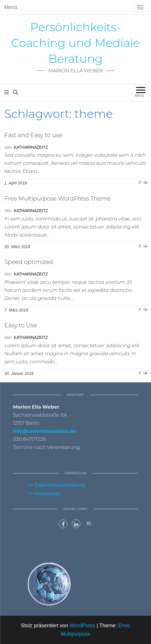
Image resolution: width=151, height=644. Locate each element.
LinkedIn (76, 524)
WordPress (82, 626)
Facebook (63, 524)
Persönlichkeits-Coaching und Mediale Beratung (75, 43)
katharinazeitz (31, 147)
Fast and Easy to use (33, 135)
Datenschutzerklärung (60, 485)
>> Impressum (44, 494)
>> (31, 485)
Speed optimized (29, 262)
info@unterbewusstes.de (45, 431)
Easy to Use (21, 325)
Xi (88, 524)
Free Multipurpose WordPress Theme (57, 199)
